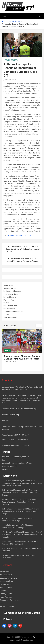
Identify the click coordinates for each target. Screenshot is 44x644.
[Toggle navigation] (5, 16)
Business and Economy (13, 291)
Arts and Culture (10, 288)
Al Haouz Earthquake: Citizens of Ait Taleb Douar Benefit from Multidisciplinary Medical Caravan (23, 249)
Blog (3, 460)
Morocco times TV (28, 637)
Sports (6, 315)
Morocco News (9, 300)
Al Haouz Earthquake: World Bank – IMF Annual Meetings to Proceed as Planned (23, 260)
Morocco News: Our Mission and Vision (17, 463)
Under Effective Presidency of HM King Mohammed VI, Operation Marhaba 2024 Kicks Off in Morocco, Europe (22, 511)
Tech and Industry (10, 317)
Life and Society (11, 60)
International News (11, 294)
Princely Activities (10, 306)
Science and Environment (13, 312)
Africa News (8, 285)
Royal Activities (9, 309)
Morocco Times (10, 80)
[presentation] (37, 326)
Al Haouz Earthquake (16, 235)
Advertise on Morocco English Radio (16, 457)
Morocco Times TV (9, 466)
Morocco (27, 235)
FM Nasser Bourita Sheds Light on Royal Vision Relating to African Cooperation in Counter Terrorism (20, 502)
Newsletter (6, 469)
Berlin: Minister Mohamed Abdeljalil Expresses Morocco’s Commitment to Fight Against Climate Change (21, 493)
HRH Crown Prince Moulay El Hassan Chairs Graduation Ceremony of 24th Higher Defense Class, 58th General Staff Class (22, 483)
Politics (6, 303)
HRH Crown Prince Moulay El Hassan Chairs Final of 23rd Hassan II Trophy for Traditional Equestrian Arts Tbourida (22, 535)
